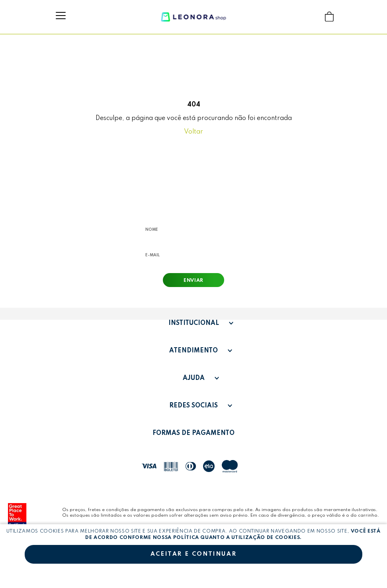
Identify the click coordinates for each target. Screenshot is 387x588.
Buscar (314, 17)
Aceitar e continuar (193, 554)
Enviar (193, 281)
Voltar (193, 132)
